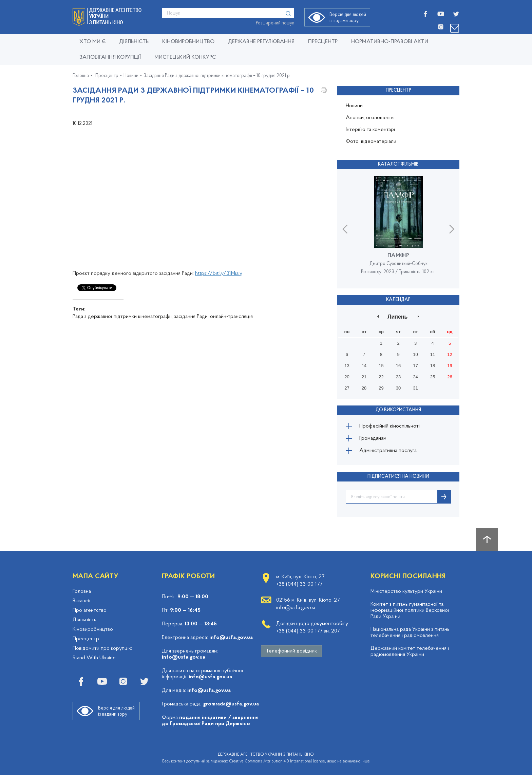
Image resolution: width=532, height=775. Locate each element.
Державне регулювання (261, 42)
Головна (81, 76)
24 (415, 377)
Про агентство (90, 610)
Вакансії (81, 601)
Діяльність (134, 42)
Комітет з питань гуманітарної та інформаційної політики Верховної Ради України (410, 610)
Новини (131, 76)
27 (347, 388)
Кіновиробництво (93, 629)
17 (415, 366)
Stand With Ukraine (94, 658)
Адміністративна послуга (388, 451)
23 (398, 377)
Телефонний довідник (291, 651)
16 (398, 366)
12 (450, 354)
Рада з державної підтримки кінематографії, (123, 317)
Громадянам (373, 438)
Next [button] (452, 229)
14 (364, 366)
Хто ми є (92, 42)
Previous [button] (345, 229)
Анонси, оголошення (370, 118)
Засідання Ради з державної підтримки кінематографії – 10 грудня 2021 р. (217, 76)
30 (398, 388)
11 (433, 354)
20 (347, 377)
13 (347, 366)
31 (415, 388)
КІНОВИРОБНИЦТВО (188, 42)
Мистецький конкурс (185, 57)
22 (381, 377)
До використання (398, 410)
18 (433, 366)
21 (364, 377)
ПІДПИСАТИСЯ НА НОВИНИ (398, 477)
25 (433, 377)
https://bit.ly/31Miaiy (219, 273)
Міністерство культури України (406, 591)
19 (450, 366)
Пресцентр (323, 42)
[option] (398, 229)
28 (364, 388)
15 (381, 366)
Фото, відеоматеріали (371, 141)
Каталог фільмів (398, 164)
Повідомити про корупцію (103, 648)
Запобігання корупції (110, 57)
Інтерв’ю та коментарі (370, 130)
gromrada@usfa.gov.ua (231, 704)
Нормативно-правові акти (390, 42)
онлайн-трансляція (231, 317)
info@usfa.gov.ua (231, 638)
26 (450, 377)
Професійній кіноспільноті (389, 426)
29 (381, 388)
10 (415, 354)
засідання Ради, (191, 317)
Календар (398, 300)
